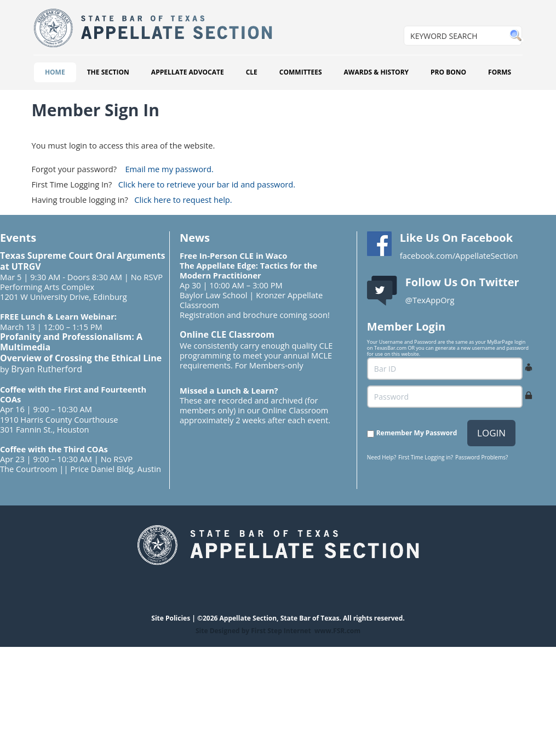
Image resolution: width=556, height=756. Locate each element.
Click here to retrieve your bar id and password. (207, 184)
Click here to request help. (183, 200)
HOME (55, 72)
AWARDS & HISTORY (376, 72)
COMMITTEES (301, 72)
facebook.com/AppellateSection (459, 255)
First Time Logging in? (426, 457)
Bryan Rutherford (47, 369)
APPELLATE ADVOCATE (188, 72)
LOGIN (491, 433)
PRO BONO (448, 72)
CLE (252, 72)
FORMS (500, 72)
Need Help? (382, 457)
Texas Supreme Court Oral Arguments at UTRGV (82, 261)
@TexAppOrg (430, 300)
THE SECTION (108, 72)
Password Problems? (482, 457)
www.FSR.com (337, 631)
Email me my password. (169, 169)
